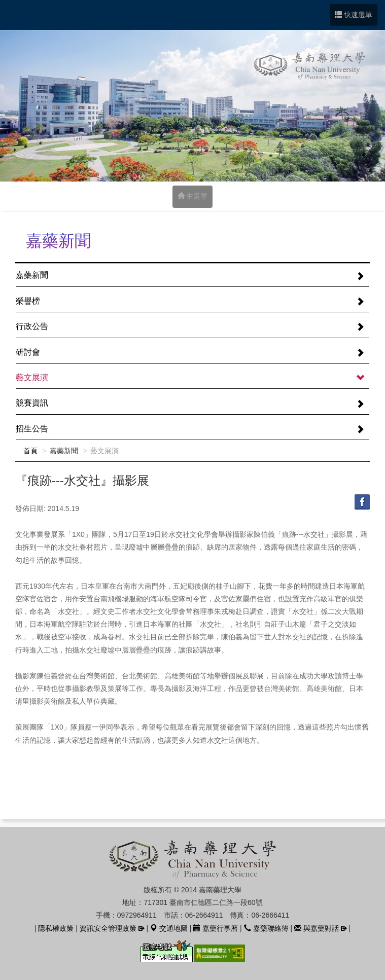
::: (18, 241)
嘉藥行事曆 (216, 928)
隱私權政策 (56, 928)
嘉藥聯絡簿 (266, 928)
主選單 (193, 196)
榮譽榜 (28, 301)
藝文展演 (32, 377)
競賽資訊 (32, 403)
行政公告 (32, 326)
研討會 (28, 352)
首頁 (30, 451)
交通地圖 (169, 928)
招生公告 (32, 429)
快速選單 (354, 15)
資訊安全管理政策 (108, 928)
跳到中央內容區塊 (5, 5)
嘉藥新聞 (32, 275)
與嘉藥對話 (317, 928)
